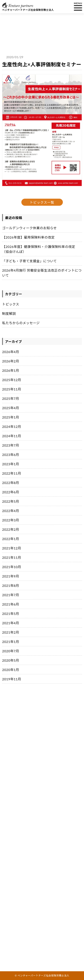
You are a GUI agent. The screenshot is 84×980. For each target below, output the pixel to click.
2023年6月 (11, 455)
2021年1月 (11, 642)
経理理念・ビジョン (18, 738)
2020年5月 (11, 660)
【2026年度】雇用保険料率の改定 (28, 237)
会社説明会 (15, 800)
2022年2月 (11, 529)
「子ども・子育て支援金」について (29, 261)
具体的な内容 (14, 774)
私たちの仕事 (16, 730)
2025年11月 (12, 389)
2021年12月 (12, 548)
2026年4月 (11, 352)
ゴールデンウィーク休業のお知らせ (29, 228)
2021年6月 (11, 604)
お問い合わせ (16, 815)
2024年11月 (12, 436)
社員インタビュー (20, 784)
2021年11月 (12, 557)
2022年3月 (11, 520)
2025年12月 (12, 380)
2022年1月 (11, 539)
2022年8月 (11, 483)
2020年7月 (11, 651)
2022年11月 (12, 473)
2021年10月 (12, 567)
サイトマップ (16, 838)
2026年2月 (11, 361)
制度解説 (9, 313)
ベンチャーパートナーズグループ (26, 750)
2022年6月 (11, 492)
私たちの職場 (16, 760)
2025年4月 (11, 408)
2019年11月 (12, 679)
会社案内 (13, 807)
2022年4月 (11, 511)
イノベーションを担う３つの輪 (25, 744)
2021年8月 (11, 585)
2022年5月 (11, 501)
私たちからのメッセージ (21, 323)
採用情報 (13, 792)
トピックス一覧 (42, 202)
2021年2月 (11, 632)
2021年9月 (11, 576)
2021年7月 (11, 595)
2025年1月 (11, 417)
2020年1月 (11, 670)
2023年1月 (11, 464)
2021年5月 (11, 614)
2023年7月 (11, 445)
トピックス (11, 304)
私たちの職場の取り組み (21, 768)
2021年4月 (11, 623)
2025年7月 (11, 398)
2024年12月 (12, 427)
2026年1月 (11, 370)
